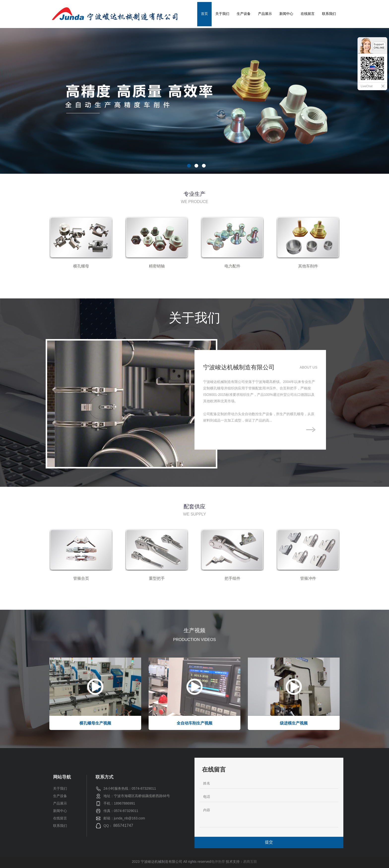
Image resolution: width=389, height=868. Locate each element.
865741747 (123, 825)
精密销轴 (157, 266)
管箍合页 (81, 578)
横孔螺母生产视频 (95, 723)
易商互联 (250, 862)
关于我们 (222, 14)
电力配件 (232, 266)
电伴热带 (218, 862)
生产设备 (244, 14)
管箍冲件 (308, 578)
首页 (204, 14)
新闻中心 (286, 14)
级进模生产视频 (294, 723)
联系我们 (329, 14)
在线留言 (308, 14)
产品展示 (265, 14)
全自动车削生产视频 (194, 723)
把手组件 (232, 578)
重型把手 (157, 578)
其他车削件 (308, 266)
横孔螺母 (81, 266)
